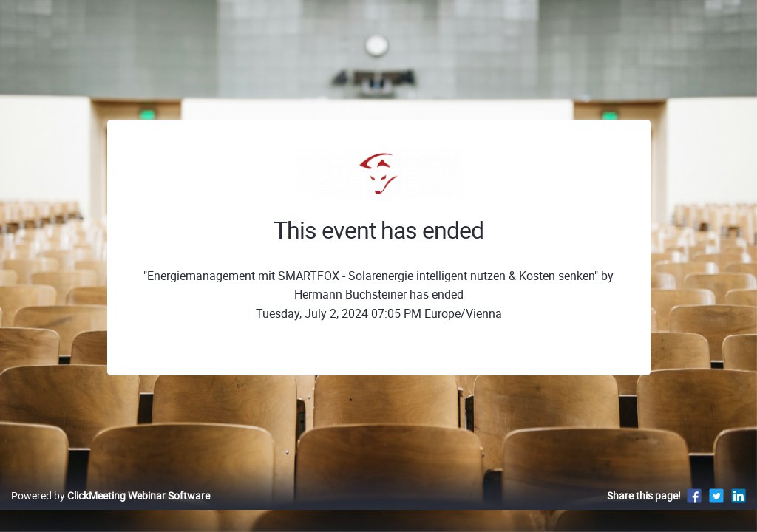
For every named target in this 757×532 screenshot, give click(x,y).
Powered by (111, 511)
